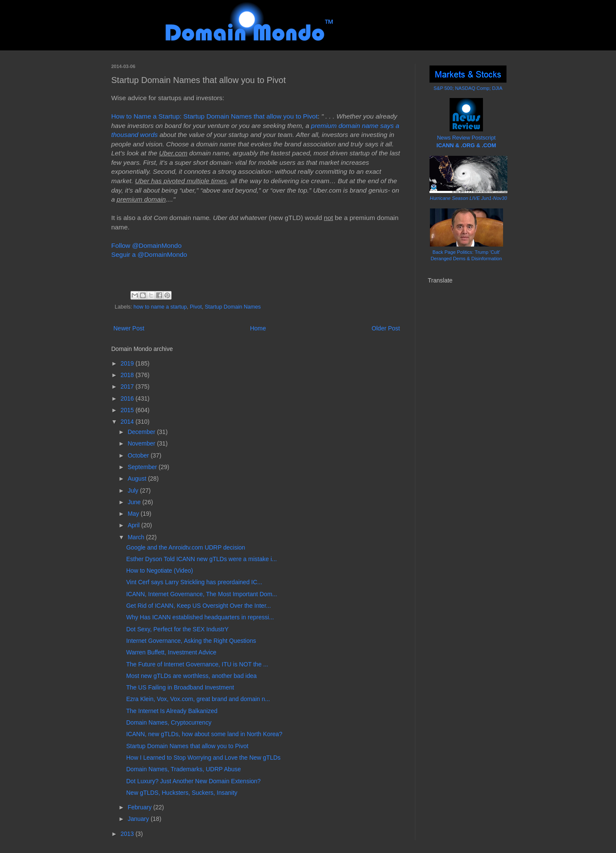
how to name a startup (160, 307)
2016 (128, 398)
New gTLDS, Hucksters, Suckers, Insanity (182, 793)
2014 (128, 422)
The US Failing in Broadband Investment (180, 687)
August (138, 479)
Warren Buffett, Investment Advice (171, 652)
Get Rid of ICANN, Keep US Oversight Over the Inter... (198, 606)
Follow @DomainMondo (146, 245)
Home (258, 328)
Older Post (386, 328)
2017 (128, 386)
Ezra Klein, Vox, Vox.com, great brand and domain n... (198, 699)
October (139, 455)
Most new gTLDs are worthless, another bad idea (191, 676)
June (135, 502)
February (140, 807)
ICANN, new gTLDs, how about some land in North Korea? (204, 734)
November (142, 443)
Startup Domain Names (233, 307)
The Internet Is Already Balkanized (172, 711)
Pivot (196, 307)
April (134, 525)
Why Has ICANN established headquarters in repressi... (200, 617)
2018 (128, 375)
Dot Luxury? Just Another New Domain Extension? (193, 781)
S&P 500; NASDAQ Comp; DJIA (468, 88)
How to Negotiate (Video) (160, 571)
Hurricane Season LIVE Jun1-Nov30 (468, 198)
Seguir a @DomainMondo (149, 254)
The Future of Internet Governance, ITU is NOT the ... (197, 664)
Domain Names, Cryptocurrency (169, 722)
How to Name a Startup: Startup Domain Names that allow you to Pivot (214, 116)
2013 (128, 834)
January (139, 819)
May (134, 514)
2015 (128, 410)
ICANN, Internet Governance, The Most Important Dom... (202, 594)
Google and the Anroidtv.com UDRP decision (186, 547)
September (143, 467)
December (142, 432)
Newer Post (129, 328)
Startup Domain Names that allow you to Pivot (187, 746)
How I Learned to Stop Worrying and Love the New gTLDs (203, 758)
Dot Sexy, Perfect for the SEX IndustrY (177, 629)
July (134, 490)
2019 (128, 363)
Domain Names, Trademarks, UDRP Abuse (184, 769)
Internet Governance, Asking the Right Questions (191, 641)
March (137, 537)
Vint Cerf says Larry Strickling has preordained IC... (194, 582)
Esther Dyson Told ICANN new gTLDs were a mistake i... (201, 559)
